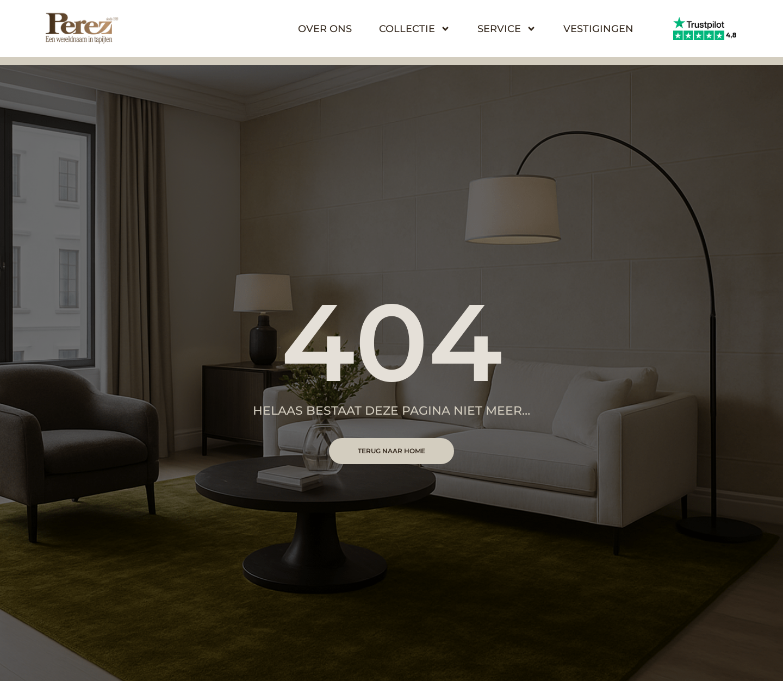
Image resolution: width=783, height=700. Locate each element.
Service (507, 29)
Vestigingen (598, 29)
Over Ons (325, 29)
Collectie (415, 29)
